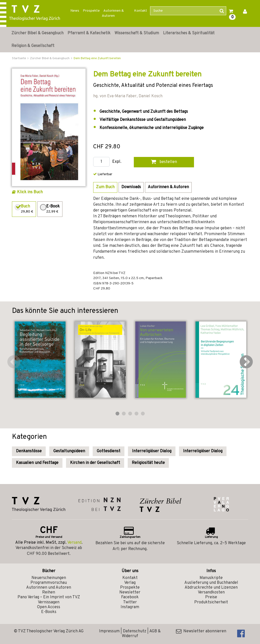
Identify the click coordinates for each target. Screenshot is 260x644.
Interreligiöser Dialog (152, 451)
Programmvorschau (49, 583)
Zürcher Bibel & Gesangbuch (37, 33)
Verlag (130, 583)
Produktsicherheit (211, 602)
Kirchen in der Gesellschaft (95, 463)
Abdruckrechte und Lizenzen (211, 588)
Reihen (49, 592)
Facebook (130, 597)
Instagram (130, 607)
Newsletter (130, 592)
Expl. (117, 162)
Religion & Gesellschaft (33, 46)
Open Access (49, 607)
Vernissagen (49, 602)
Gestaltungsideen (69, 451)
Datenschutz (135, 631)
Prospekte (91, 11)
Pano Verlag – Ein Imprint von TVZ (49, 597)
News (75, 11)
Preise (211, 597)
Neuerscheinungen (49, 578)
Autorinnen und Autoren (49, 588)
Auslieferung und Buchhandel (211, 583)
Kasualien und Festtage (37, 463)
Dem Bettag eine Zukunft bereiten (97, 58)
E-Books (49, 612)
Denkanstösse (29, 451)
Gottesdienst (109, 451)
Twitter (130, 602)
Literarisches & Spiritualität (189, 33)
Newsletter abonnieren (201, 631)
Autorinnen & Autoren (113, 13)
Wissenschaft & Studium (137, 33)
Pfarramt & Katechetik (89, 33)
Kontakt (141, 11)
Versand (74, 543)
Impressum (109, 631)
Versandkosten (211, 592)
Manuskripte (211, 578)
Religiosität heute (148, 463)
